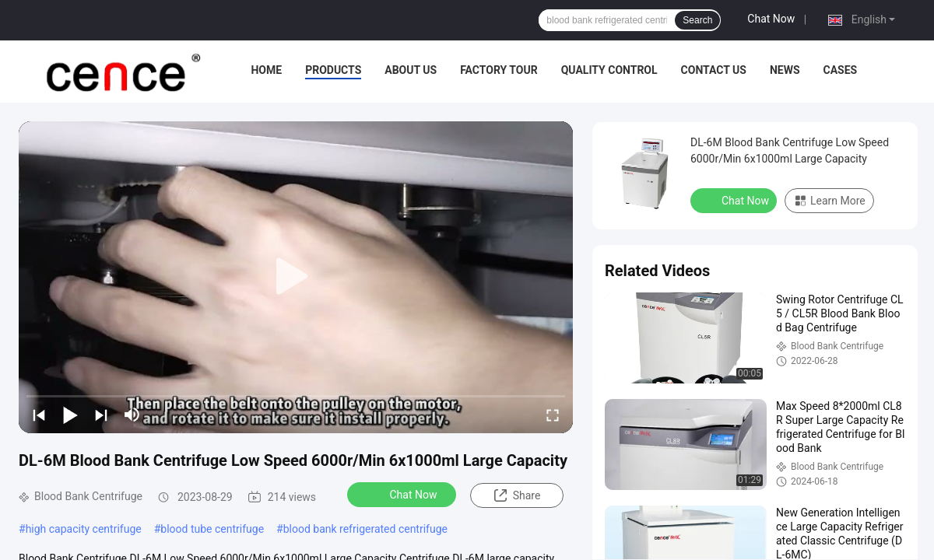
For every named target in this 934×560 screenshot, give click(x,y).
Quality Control (609, 70)
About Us (411, 70)
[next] (101, 415)
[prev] (39, 415)
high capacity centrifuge (84, 529)
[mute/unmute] (132, 415)
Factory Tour (499, 70)
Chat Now (771, 19)
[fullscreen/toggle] (553, 415)
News (785, 70)
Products (333, 70)
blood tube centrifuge (212, 529)
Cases (841, 70)
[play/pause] (70, 415)
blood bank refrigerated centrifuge (365, 529)
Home (266, 70)
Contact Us (714, 70)
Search (697, 20)
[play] (296, 277)
